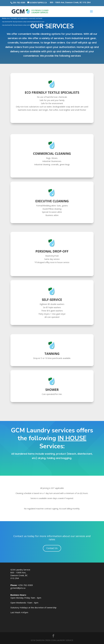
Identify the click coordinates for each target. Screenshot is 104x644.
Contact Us (52, 548)
